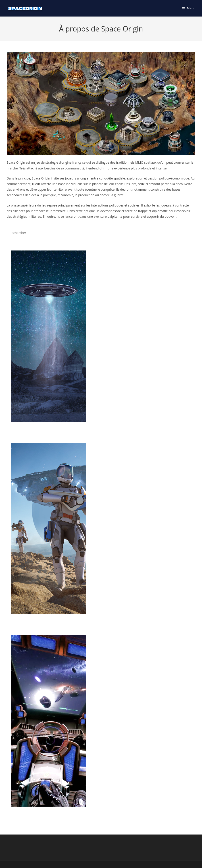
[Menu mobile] (189, 8)
